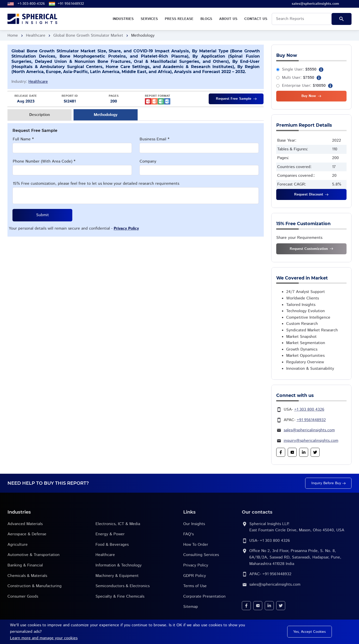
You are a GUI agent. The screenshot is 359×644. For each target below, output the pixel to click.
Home (13, 36)
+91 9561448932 (71, 4)
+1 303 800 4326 (309, 410)
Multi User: (298, 78)
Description (40, 115)
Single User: (299, 69)
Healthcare (36, 36)
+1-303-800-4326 (31, 4)
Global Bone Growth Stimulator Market (88, 36)
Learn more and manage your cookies (44, 638)
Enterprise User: (304, 86)
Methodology (106, 115)
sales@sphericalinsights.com (309, 430)
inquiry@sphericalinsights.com (311, 441)
